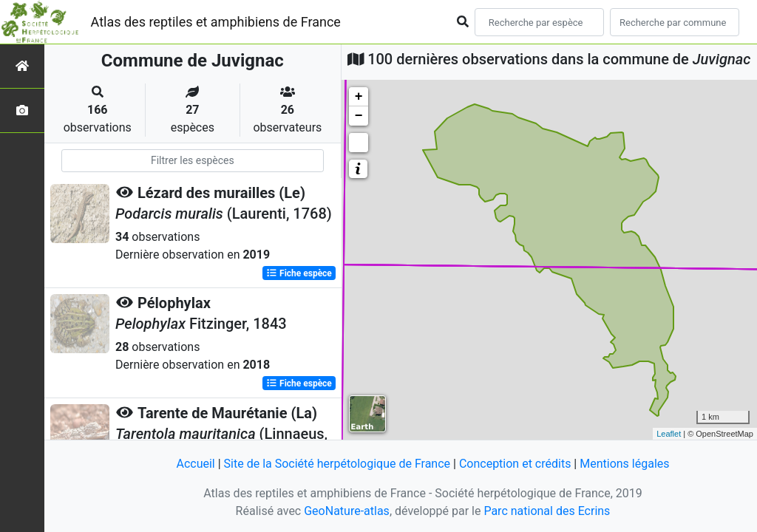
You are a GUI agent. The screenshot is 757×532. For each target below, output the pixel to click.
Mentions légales (624, 464)
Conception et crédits (515, 464)
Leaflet (669, 434)
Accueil (195, 464)
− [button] (359, 116)
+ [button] (359, 97)
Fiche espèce (299, 273)
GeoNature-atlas (347, 511)
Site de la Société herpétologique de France (337, 464)
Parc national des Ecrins (547, 511)
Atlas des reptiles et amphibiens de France (216, 22)
